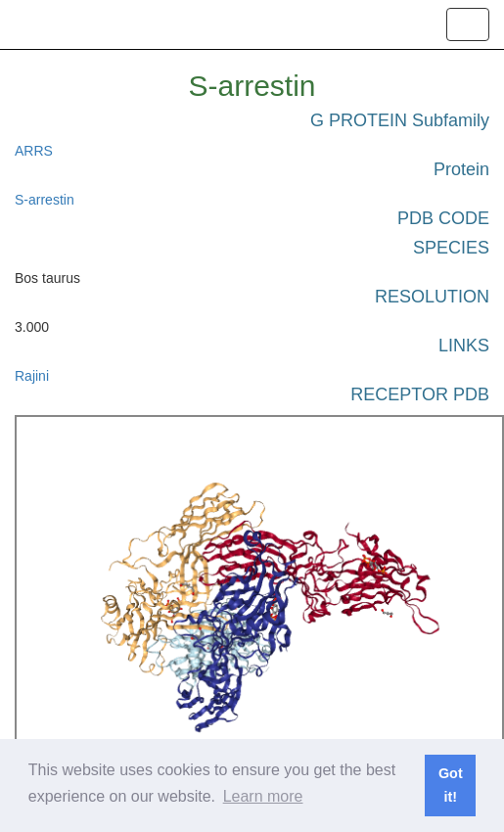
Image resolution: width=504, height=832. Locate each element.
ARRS (34, 151)
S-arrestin (45, 200)
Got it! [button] (451, 785)
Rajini (32, 376)
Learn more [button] (263, 796)
